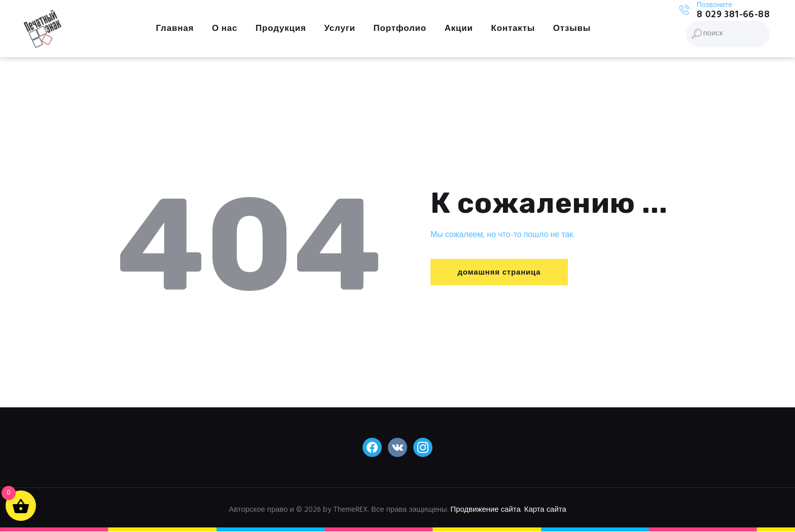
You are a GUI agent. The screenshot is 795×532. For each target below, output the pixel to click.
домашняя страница (499, 273)
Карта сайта (545, 510)
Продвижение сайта (486, 510)
